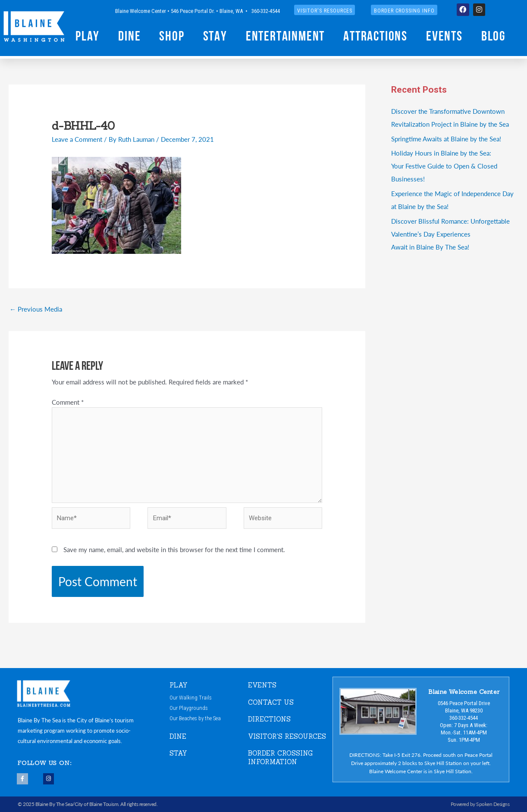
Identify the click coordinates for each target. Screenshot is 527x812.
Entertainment (285, 37)
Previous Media (36, 309)
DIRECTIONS (269, 719)
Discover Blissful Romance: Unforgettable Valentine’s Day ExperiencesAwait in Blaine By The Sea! (450, 234)
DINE (178, 736)
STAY (178, 753)
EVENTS (262, 685)
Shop (172, 37)
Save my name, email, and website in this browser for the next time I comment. (174, 549)
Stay (215, 37)
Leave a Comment (77, 139)
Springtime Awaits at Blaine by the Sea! (446, 139)
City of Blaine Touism (97, 804)
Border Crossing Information (280, 757)
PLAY (179, 685)
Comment (68, 402)
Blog (493, 37)
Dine (129, 37)
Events (444, 37)
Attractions (375, 37)
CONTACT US (271, 702)
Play (88, 37)
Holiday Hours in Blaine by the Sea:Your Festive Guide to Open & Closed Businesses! (444, 166)
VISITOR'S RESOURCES (287, 736)
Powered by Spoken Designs (480, 804)
